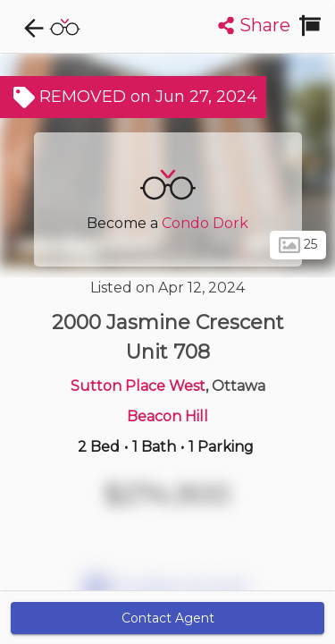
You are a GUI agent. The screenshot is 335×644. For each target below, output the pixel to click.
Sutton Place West (138, 386)
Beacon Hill (167, 416)
